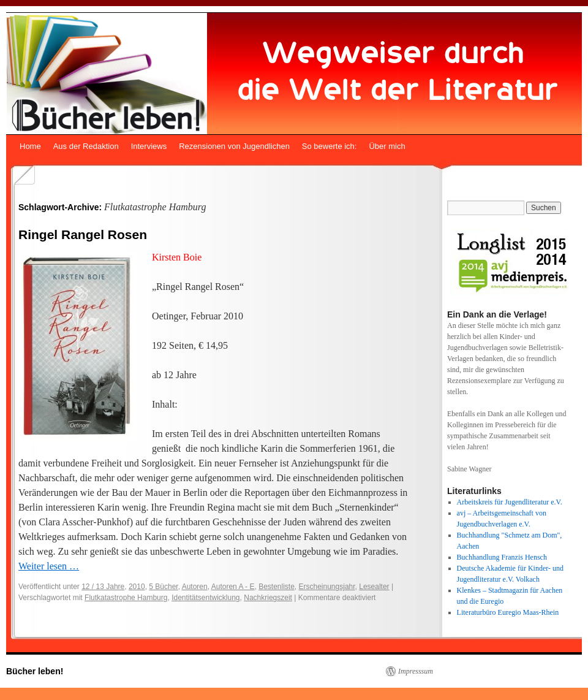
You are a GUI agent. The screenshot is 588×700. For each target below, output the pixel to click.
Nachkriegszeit (268, 598)
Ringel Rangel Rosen (83, 234)
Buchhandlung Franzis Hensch (502, 557)
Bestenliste (277, 587)
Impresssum (416, 671)
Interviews (149, 146)
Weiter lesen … (49, 566)
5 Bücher (163, 587)
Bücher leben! (35, 671)
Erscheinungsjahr (327, 587)
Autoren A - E (233, 587)
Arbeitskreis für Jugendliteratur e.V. (510, 502)
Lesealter (374, 587)
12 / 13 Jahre (103, 587)
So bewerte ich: (330, 146)
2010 (137, 587)
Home (30, 146)
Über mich (387, 146)
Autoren (195, 587)
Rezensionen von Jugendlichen (234, 146)
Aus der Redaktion (86, 146)
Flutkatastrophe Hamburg (126, 598)
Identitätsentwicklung (205, 598)
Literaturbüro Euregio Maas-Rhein (508, 612)
